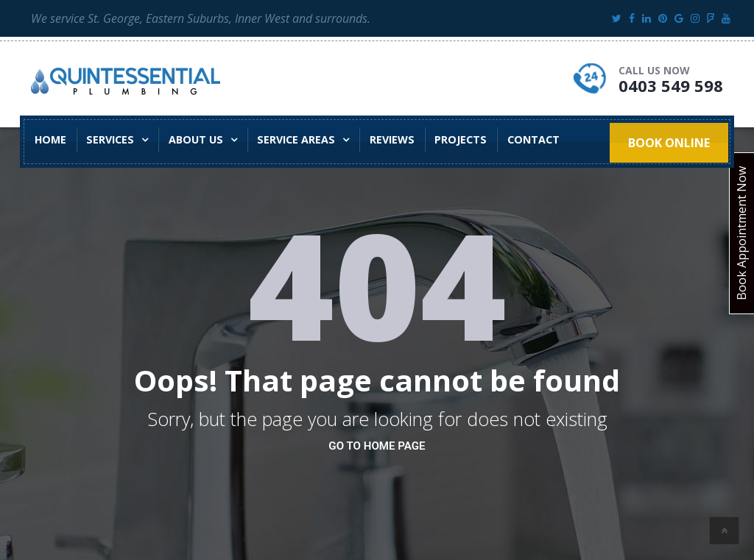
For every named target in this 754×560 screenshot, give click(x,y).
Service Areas (283, 139)
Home (49, 139)
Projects (440, 139)
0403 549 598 (671, 85)
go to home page (377, 446)
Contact (509, 139)
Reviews (375, 139)
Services (105, 139)
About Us (186, 139)
